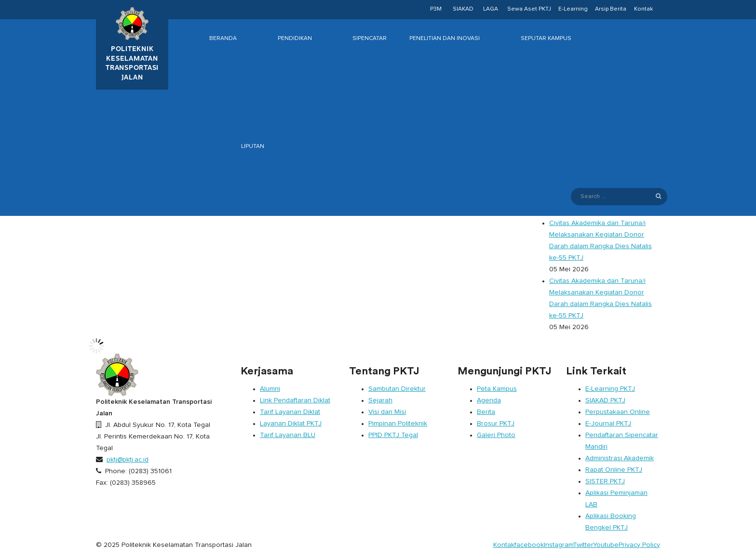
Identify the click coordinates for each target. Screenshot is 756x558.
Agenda (489, 400)
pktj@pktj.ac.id (128, 460)
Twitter (583, 545)
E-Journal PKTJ (608, 424)
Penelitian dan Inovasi (445, 39)
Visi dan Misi (387, 412)
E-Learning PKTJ (610, 389)
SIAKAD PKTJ (605, 400)
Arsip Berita (611, 9)
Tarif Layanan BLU (288, 435)
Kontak (643, 9)
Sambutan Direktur (397, 389)
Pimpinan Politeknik (398, 424)
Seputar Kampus (546, 39)
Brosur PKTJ (496, 424)
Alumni (270, 389)
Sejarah (380, 400)
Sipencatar (370, 39)
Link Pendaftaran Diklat (295, 400)
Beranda (223, 39)
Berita (486, 412)
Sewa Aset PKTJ (529, 9)
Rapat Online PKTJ (614, 470)
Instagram (558, 545)
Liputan (253, 146)
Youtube (606, 545)
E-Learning (573, 9)
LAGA (491, 9)
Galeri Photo (496, 435)
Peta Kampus (497, 389)
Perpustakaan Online (618, 412)
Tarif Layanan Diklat (290, 412)
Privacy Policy (639, 545)
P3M (436, 9)
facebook (529, 545)
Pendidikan (295, 39)
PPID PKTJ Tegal (393, 435)
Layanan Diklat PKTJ (291, 424)
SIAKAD (463, 9)
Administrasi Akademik (620, 458)
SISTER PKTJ (605, 481)
